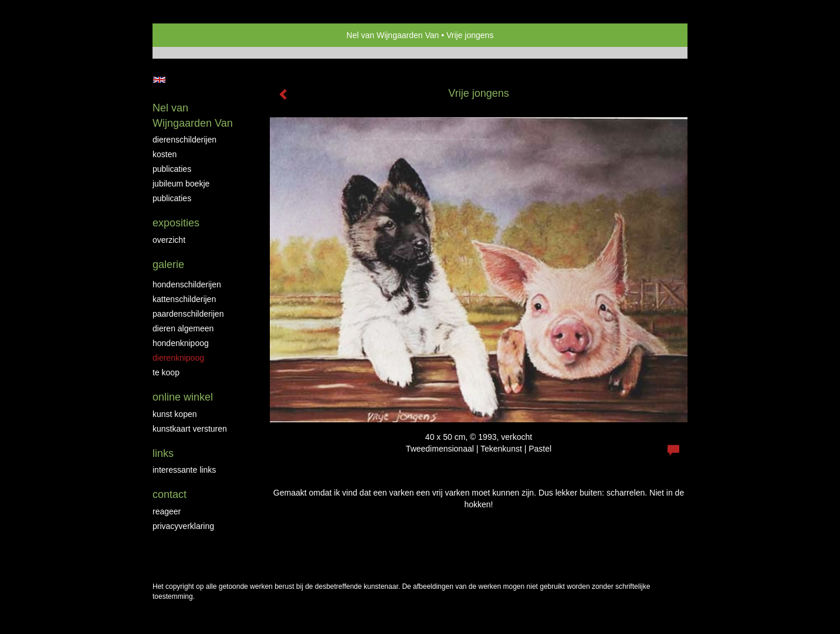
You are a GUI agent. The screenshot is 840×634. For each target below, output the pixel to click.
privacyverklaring (183, 526)
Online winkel (183, 397)
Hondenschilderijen (187, 284)
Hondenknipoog (181, 343)
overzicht (169, 240)
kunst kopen (175, 414)
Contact (170, 494)
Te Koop (166, 372)
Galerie (168, 265)
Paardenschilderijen (188, 314)
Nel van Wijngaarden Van (393, 35)
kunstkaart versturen (190, 429)
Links (163, 453)
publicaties (172, 198)
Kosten (165, 154)
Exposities (176, 223)
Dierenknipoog (178, 358)
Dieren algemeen (183, 328)
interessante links (184, 470)
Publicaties (172, 169)
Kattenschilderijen (184, 299)
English (159, 80)
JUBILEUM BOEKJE (181, 184)
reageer (167, 511)
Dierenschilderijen (184, 140)
